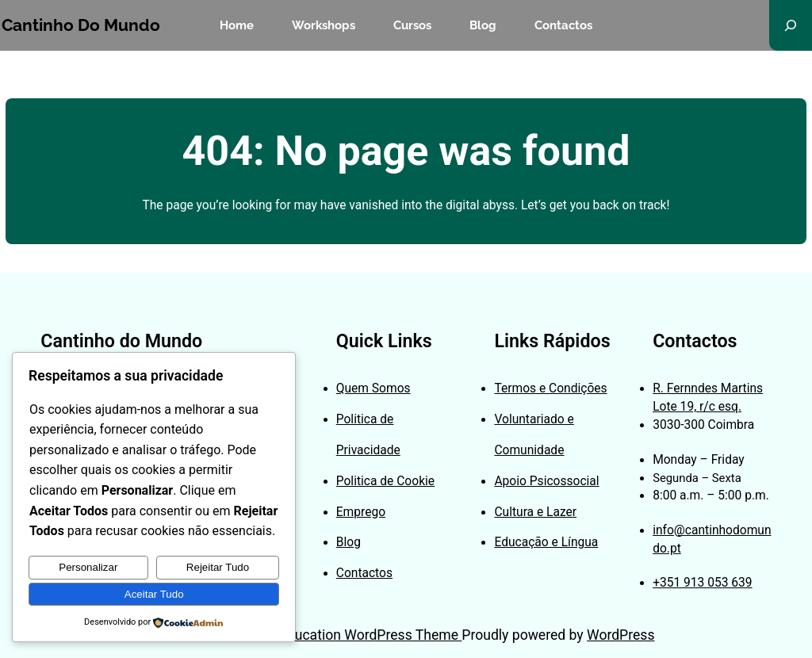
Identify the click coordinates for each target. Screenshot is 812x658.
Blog (349, 542)
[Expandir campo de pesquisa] (791, 25)
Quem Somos (373, 388)
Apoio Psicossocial (546, 481)
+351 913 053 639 (703, 583)
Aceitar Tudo (154, 594)
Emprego (361, 512)
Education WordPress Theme (370, 635)
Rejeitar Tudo (218, 567)
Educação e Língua (546, 542)
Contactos (364, 573)
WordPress (620, 635)
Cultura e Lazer (535, 512)
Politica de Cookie (385, 481)
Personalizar (88, 567)
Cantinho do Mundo (81, 25)
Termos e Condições (550, 388)
